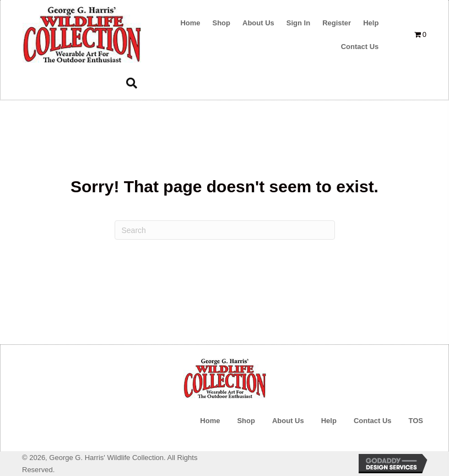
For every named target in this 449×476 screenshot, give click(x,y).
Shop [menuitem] (246, 421)
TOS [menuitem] (416, 421)
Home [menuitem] (210, 421)
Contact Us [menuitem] (373, 421)
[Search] (225, 230)
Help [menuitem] (329, 421)
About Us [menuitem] (288, 421)
